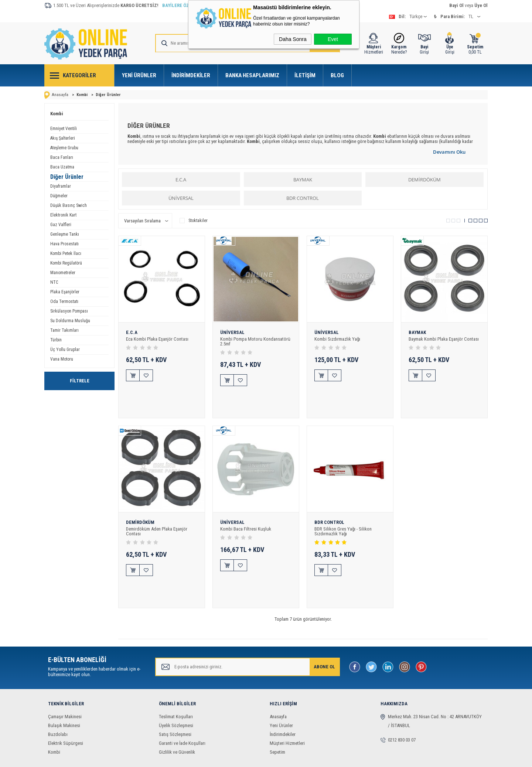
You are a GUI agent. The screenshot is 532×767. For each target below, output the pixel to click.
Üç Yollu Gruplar (65, 350)
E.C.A (181, 180)
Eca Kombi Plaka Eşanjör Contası (157, 339)
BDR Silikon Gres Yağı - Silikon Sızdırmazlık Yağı (343, 507)
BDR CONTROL (303, 198)
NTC (54, 282)
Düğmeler (59, 196)
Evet (333, 39)
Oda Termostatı (64, 301)
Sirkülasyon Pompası (69, 311)
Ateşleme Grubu (64, 148)
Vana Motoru (62, 359)
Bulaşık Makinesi (64, 677)
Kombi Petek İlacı (66, 253)
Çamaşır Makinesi (65, 668)
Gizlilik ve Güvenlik (177, 703)
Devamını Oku (449, 152)
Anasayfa (278, 668)
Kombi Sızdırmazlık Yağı (337, 339)
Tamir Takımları (64, 330)
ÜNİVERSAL (181, 198)
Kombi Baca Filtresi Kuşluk (246, 504)
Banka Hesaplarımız (252, 75)
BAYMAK (303, 180)
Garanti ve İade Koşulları (182, 694)
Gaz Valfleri (61, 225)
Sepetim (277, 703)
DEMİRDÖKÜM (424, 180)
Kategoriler (79, 75)
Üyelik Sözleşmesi (176, 677)
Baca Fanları (62, 157)
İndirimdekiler (191, 75)
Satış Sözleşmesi (175, 686)
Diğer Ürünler (67, 177)
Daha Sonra (293, 39)
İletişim (305, 75)
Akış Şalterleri (63, 138)
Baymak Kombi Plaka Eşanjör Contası (444, 339)
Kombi (57, 114)
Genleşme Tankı (65, 234)
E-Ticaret (243, 758)
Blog (337, 75)
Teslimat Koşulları (176, 668)
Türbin (56, 340)
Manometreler (63, 273)
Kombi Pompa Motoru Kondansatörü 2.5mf (255, 341)
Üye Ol (481, 5)
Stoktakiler (194, 221)
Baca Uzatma (62, 167)
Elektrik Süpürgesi (66, 694)
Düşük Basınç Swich (69, 205)
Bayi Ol (456, 5)
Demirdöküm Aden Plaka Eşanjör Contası (157, 507)
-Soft (227, 758)
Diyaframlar (61, 186)
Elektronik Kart (63, 215)
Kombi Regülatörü (66, 263)
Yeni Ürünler (139, 75)
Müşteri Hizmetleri (287, 694)
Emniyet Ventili (64, 129)
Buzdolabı (58, 686)
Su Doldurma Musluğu (70, 321)
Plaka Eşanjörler (65, 292)
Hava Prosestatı (64, 244)
